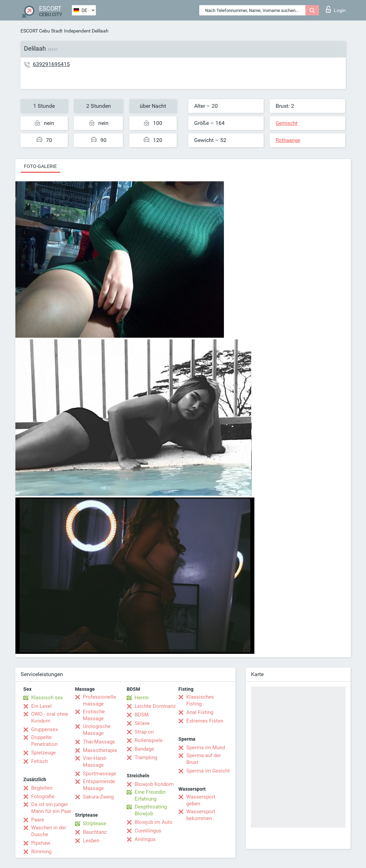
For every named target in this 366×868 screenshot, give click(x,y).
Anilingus (145, 839)
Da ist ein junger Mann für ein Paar (51, 808)
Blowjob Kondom (154, 784)
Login (336, 9)
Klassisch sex (47, 698)
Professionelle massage (99, 700)
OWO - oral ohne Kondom (50, 717)
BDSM (142, 715)
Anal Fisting (200, 712)
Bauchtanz (95, 832)
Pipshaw (41, 843)
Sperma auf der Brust (204, 759)
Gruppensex (45, 729)
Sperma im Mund (206, 748)
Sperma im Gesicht (208, 771)
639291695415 (51, 64)
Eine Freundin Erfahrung (150, 795)
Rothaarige (288, 140)
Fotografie (43, 796)
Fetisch (40, 761)
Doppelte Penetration (44, 741)
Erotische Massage (94, 715)
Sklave (142, 723)
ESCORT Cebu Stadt (42, 31)
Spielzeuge (43, 753)
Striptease (94, 824)
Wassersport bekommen (201, 815)
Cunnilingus (148, 831)
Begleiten (42, 788)
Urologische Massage (97, 730)
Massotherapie (100, 750)
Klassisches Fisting (200, 700)
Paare (38, 820)
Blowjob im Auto (154, 822)
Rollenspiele (149, 740)
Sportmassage (99, 774)
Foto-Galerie (40, 166)
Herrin (142, 698)
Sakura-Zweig (98, 797)
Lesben (91, 841)
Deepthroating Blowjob (151, 810)
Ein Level (41, 706)
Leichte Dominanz (155, 706)
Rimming (41, 852)
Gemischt (287, 123)
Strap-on (144, 732)
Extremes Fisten (205, 721)
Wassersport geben (201, 800)
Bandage (144, 749)
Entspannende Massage (99, 785)
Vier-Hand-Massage (95, 762)
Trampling (146, 757)
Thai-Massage (99, 742)
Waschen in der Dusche (49, 831)
